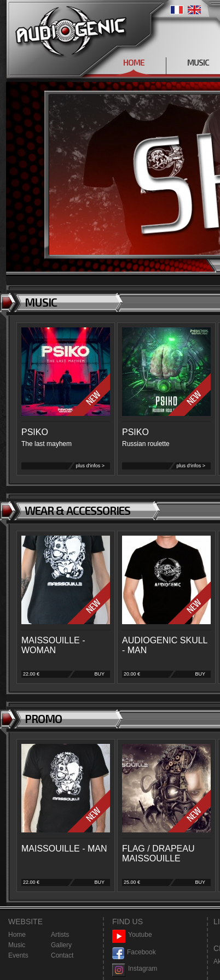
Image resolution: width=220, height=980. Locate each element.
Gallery (61, 945)
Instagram (135, 969)
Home (17, 935)
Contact (62, 955)
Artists (60, 935)
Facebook (134, 952)
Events (18, 955)
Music (17, 945)
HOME (134, 62)
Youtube (132, 935)
